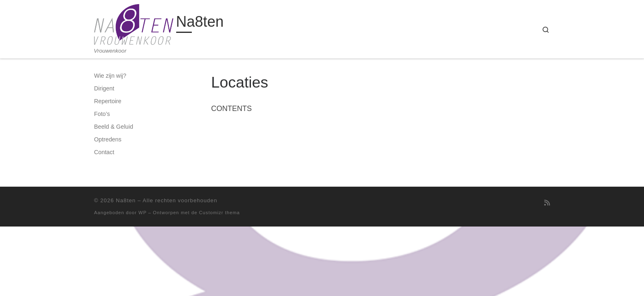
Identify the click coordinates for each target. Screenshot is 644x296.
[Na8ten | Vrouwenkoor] (134, 24)
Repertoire (108, 101)
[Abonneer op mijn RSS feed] (547, 203)
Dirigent (104, 88)
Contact (104, 152)
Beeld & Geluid (114, 127)
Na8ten (126, 200)
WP (143, 213)
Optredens (108, 139)
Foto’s (102, 114)
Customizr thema (220, 213)
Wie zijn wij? (110, 76)
